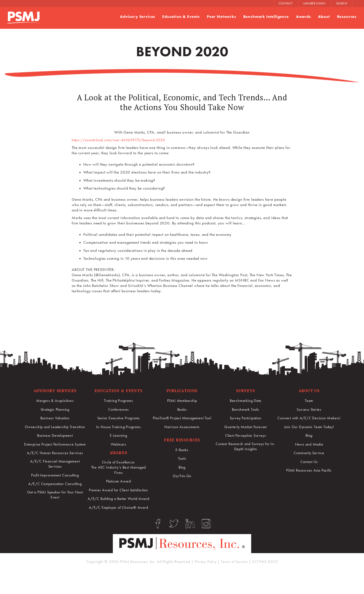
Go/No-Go (182, 476)
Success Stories (309, 409)
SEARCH (342, 3)
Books (182, 409)
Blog (182, 467)
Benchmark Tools (246, 409)
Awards (303, 17)
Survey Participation (246, 418)
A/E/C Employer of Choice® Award (119, 523)
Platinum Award (119, 482)
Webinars (119, 444)
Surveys (246, 391)
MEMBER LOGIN (314, 3)
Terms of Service (236, 583)
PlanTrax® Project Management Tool (182, 418)
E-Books (182, 450)
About (324, 17)
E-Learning (119, 435)
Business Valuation (55, 418)
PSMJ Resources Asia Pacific (309, 476)
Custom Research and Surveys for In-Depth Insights (246, 447)
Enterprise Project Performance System (55, 453)
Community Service (309, 458)
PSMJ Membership (182, 401)
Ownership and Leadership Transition (55, 430)
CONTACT (286, 3)
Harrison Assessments (182, 427)
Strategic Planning (55, 409)
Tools (182, 459)
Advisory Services (137, 17)
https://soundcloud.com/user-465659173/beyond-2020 (123, 140)
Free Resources (182, 440)
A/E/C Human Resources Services (55, 464)
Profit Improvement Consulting (55, 487)
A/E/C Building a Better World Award (119, 508)
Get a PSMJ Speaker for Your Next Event (55, 507)
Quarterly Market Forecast (245, 427)
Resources (347, 17)
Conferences (119, 409)
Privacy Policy (205, 583)
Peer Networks (221, 17)
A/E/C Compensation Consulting (55, 496)
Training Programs (118, 401)
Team (309, 401)
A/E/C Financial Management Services (55, 475)
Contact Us (309, 467)
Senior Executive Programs (119, 418)
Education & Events (181, 17)
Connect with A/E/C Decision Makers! (309, 421)
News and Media (309, 450)
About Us (309, 391)
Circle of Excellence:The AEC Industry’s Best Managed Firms (119, 468)
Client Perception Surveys (245, 435)
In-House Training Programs (119, 427)
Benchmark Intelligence (266, 17)
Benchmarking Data (245, 401)
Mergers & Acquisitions (55, 401)
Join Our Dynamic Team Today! (309, 432)
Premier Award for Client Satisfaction (119, 494)
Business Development (55, 441)
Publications (182, 391)
